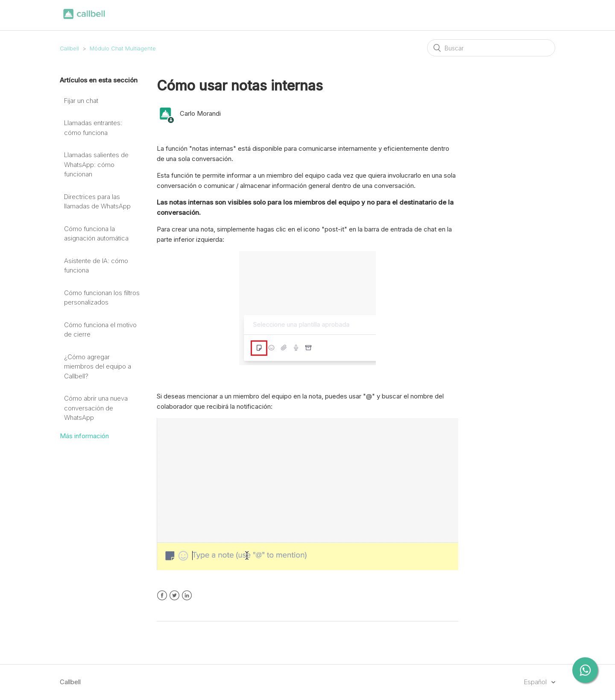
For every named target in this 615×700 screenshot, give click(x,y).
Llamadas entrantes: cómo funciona (93, 128)
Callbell (69, 48)
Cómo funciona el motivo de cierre (100, 330)
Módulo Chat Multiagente (123, 48)
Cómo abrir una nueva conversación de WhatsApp (96, 408)
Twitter (174, 596)
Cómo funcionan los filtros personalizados (102, 298)
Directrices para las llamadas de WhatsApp (97, 202)
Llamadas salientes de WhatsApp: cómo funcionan (96, 164)
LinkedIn (187, 596)
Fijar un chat (81, 101)
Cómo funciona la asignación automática (96, 234)
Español (536, 682)
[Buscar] (491, 48)
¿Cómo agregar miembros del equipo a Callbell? (98, 366)
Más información (84, 436)
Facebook (162, 596)
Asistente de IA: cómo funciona (96, 266)
